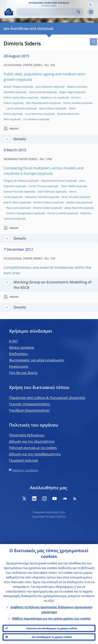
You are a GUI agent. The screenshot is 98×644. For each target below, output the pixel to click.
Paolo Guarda (37, 92)
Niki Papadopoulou (38, 103)
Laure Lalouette (16, 108)
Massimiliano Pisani (53, 181)
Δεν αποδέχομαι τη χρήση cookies (52, 637)
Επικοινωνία (19, 366)
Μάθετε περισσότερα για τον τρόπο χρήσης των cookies (51, 619)
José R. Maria (12, 202)
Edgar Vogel (67, 92)
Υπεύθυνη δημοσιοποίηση (29, 410)
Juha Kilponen (44, 87)
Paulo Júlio (12, 208)
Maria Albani (47, 108)
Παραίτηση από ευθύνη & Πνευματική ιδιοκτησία (47, 398)
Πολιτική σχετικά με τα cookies (33, 448)
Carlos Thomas (38, 186)
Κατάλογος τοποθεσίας (25, 470)
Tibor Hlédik (68, 186)
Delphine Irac (49, 98)
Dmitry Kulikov (72, 103)
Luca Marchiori (34, 114)
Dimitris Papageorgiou (20, 213)
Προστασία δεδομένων (27, 435)
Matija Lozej (74, 202)
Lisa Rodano (31, 119)
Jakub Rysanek (73, 208)
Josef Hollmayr (46, 192)
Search (79, 12)
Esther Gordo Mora (15, 98)
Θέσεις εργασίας (22, 347)
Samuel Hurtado (13, 192)
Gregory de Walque (15, 181)
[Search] (47, 12)
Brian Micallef (70, 197)
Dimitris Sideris (43, 202)
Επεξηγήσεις (19, 354)
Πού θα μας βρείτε (23, 373)
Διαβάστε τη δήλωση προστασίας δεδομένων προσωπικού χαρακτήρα (51, 610)
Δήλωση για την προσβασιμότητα (35, 454)
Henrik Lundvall (57, 213)
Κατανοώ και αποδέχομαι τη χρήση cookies (52, 628)
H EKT (13, 341)
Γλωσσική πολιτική (24, 460)
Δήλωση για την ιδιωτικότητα (32, 441)
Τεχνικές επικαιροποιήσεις (30, 404)
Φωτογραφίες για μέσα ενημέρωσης (37, 360)
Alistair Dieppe (13, 87)
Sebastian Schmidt (36, 197)
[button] (91, 4)
